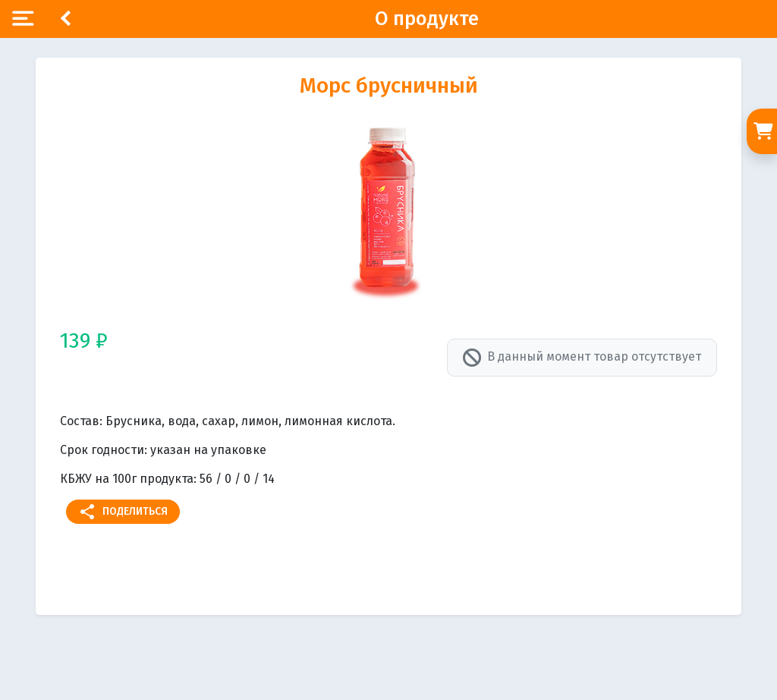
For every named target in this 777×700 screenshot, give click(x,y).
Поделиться (123, 512)
